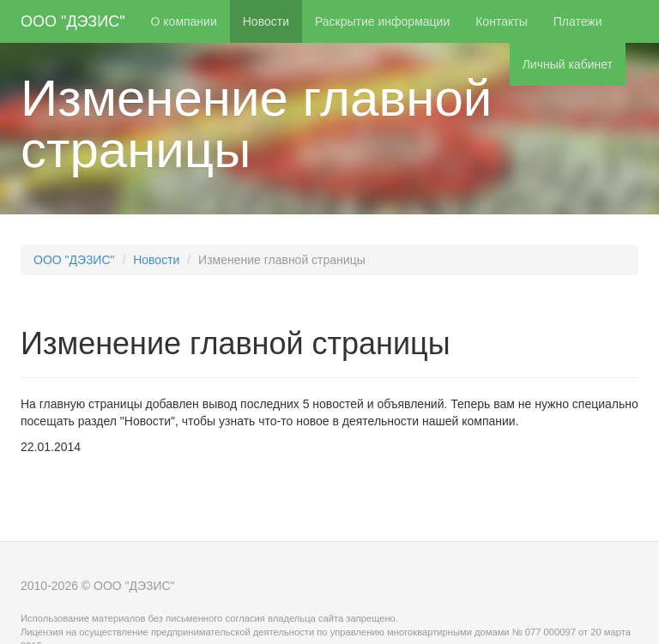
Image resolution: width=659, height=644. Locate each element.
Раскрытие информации (382, 21)
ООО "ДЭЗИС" (73, 21)
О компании (184, 21)
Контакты (501, 21)
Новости (266, 21)
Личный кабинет (568, 64)
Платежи (578, 21)
